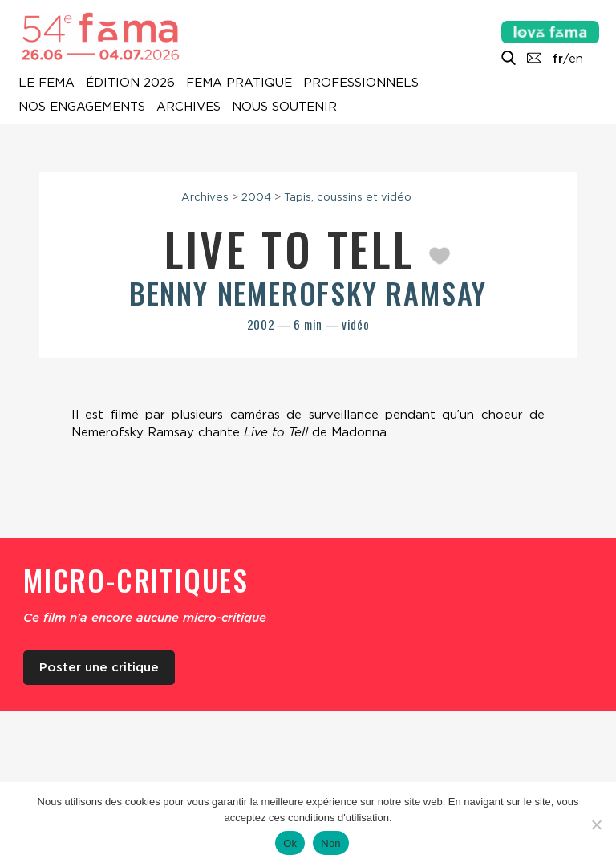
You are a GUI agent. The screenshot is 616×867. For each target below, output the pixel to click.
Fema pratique (239, 83)
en (576, 59)
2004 (256, 196)
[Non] (596, 824)
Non (331, 843)
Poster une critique (99, 667)
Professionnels (361, 83)
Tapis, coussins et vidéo (348, 196)
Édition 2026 (130, 83)
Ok (290, 843)
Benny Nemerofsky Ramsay (308, 292)
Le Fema (47, 83)
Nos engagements (82, 107)
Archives (188, 107)
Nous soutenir (284, 107)
